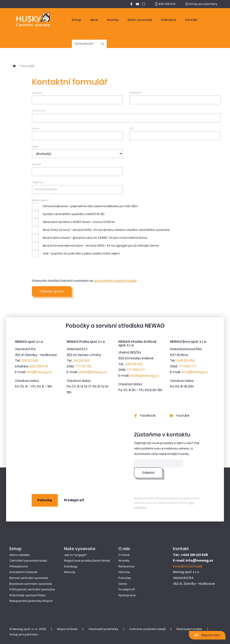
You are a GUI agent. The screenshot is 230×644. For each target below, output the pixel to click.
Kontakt (191, 20)
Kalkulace (169, 20)
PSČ (132, 129)
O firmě (124, 555)
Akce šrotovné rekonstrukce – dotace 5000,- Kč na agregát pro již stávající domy (95, 246)
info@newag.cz (39, 372)
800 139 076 (39, 366)
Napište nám (207, 635)
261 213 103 (81, 361)
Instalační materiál (23, 572)
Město (36, 129)
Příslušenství (19, 566)
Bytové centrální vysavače (29, 578)
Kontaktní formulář (188, 566)
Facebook (145, 415)
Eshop (77, 20)
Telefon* (38, 182)
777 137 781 (83, 366)
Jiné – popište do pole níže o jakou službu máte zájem (76, 254)
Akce (94, 20)
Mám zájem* (40, 200)
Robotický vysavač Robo (28, 595)
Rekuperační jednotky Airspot (31, 601)
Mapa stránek (67, 629)
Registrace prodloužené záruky (87, 561)
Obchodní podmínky (103, 629)
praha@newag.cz (93, 372)
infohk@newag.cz (144, 376)
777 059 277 (136, 370)
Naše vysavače (140, 20)
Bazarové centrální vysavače (31, 584)
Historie (124, 572)
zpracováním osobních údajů (115, 281)
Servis (123, 584)
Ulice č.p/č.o (39, 111)
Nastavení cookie (189, 629)
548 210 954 (186, 361)
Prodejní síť (74, 500)
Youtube (180, 415)
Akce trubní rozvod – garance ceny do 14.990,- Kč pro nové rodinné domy (90, 238)
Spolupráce (127, 595)
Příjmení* (136, 93)
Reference (126, 566)
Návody (70, 572)
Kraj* (35, 147)
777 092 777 (187, 366)
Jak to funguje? (75, 555)
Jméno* (37, 93)
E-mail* (37, 164)
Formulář (27, 66)
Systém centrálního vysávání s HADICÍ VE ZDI (68, 214)
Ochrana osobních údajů (147, 629)
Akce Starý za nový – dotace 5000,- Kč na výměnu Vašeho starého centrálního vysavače (101, 230)
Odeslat (148, 473)
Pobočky (45, 500)
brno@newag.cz (195, 372)
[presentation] (66, 269)
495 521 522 (134, 364)
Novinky (113, 20)
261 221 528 (30, 361)
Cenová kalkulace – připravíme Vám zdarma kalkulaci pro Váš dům (85, 206)
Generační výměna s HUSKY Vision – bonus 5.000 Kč (73, 222)
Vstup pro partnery (24, 634)
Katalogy (71, 566)
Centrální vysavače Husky (28, 561)
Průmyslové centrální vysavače (32, 589)
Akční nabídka (20, 555)
